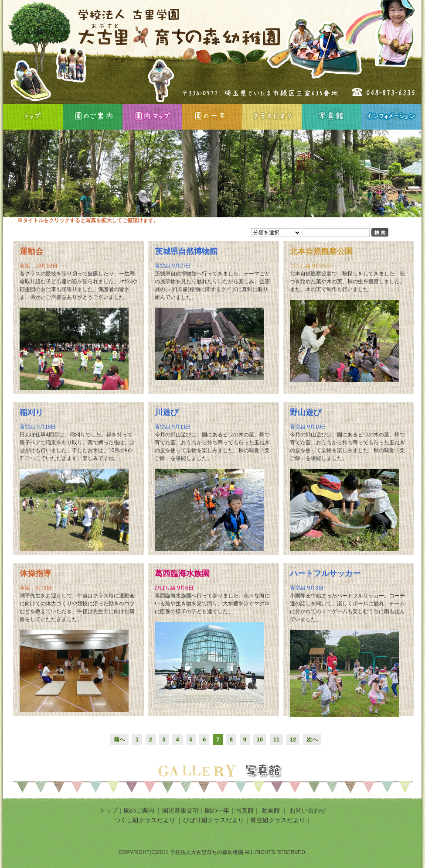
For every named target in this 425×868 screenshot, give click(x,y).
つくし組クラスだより (145, 820)
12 (293, 739)
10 (260, 739)
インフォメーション (391, 117)
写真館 (331, 117)
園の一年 (212, 117)
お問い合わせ (308, 810)
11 (276, 739)
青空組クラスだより (278, 820)
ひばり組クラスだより (214, 820)
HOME (33, 117)
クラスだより (272, 117)
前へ (119, 739)
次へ (312, 739)
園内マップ (152, 117)
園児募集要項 (180, 810)
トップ (109, 810)
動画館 (272, 810)
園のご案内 (93, 117)
